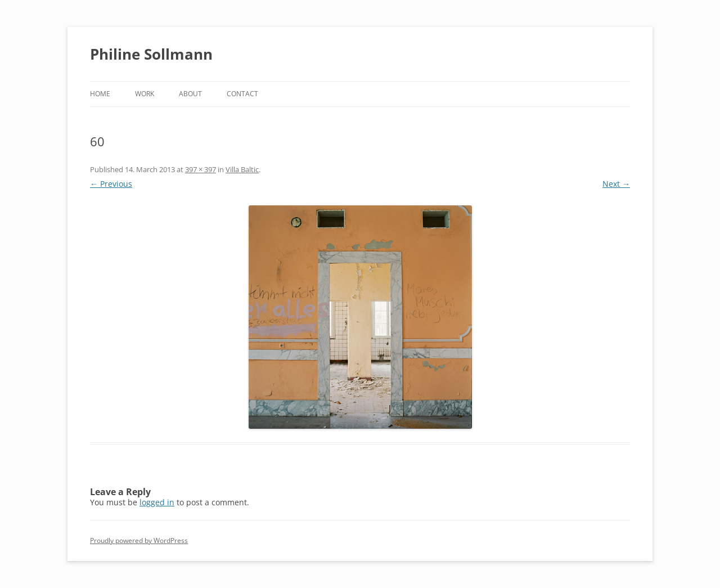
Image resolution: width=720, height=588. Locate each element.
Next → (616, 184)
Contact (242, 94)
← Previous (111, 184)
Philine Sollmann (151, 54)
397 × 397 (201, 169)
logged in (157, 502)
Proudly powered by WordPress (139, 540)
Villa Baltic (242, 169)
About (190, 94)
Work (145, 94)
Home (100, 94)
